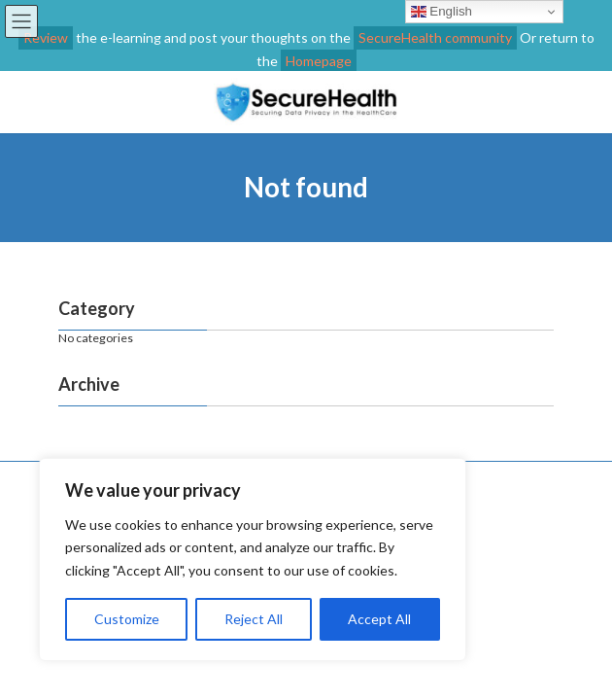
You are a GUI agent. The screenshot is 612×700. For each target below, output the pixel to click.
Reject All (254, 619)
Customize (127, 619)
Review (46, 37)
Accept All (379, 619)
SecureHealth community (435, 37)
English (442, 12)
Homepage (319, 61)
